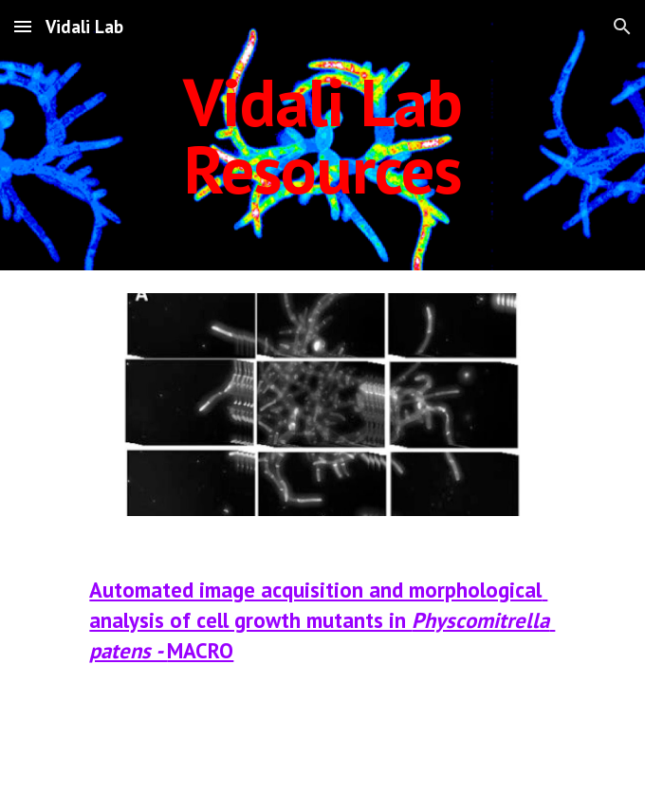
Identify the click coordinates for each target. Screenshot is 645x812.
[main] (322, 135)
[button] (23, 26)
